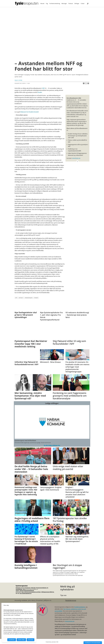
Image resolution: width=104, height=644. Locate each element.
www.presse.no (70, 621)
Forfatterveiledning (55, 3)
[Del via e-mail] (88, 83)
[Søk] (88, 4)
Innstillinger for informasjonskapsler (93, 643)
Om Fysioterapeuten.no (26, 593)
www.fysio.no (76, 158)
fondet (36, 298)
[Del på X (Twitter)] (86, 83)
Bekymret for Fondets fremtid (29, 112)
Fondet (40, 92)
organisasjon (29, 298)
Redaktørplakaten (80, 607)
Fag (47, 3)
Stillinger (77, 3)
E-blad (83, 3)
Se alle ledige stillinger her (52, 445)
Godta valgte (21, 640)
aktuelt (21, 298)
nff (16, 298)
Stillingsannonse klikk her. (48, 592)
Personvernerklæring (41, 588)
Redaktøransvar (71, 600)
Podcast (71, 3)
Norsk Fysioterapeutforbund (27, 591)
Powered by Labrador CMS (52, 642)
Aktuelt (42, 3)
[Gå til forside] (27, 4)
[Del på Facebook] (84, 83)
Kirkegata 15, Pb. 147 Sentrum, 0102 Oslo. (26, 588)
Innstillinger (12, 640)
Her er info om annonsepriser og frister (31, 592)
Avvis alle (31, 640)
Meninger (64, 3)
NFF (44, 88)
